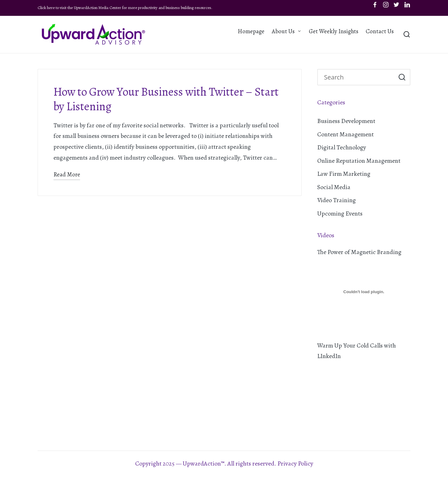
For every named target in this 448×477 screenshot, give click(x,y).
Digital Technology (342, 147)
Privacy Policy (295, 463)
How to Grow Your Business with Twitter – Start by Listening (166, 99)
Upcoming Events (340, 214)
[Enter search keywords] (364, 77)
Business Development (346, 121)
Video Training (336, 200)
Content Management (345, 134)
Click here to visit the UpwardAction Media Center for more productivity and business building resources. (125, 8)
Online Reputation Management (359, 161)
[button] (402, 77)
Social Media (334, 187)
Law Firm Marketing (344, 174)
